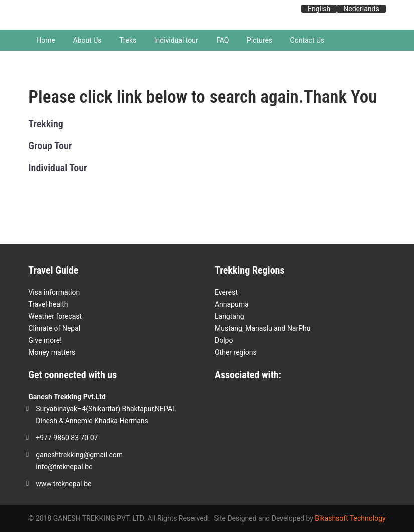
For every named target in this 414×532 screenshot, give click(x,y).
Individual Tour (57, 168)
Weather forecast (55, 316)
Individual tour (176, 40)
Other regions (236, 352)
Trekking (46, 124)
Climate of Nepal (54, 328)
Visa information (54, 292)
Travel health (48, 304)
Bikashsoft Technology (350, 518)
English (319, 9)
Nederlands (361, 9)
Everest (226, 292)
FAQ (222, 40)
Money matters (52, 352)
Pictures (259, 40)
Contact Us (307, 40)
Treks (128, 40)
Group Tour (50, 146)
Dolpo (224, 340)
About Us (87, 40)
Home (46, 40)
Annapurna (232, 304)
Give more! (45, 340)
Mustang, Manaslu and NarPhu (263, 328)
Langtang (229, 316)
